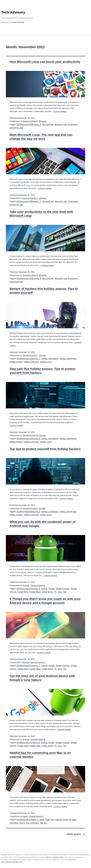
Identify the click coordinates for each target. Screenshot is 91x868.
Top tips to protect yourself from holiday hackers (45, 449)
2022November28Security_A (28, 512)
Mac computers (32, 823)
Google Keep (23, 592)
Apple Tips (50, 820)
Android (26, 585)
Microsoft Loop (61, 125)
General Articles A (30, 121)
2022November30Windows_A (29, 125)
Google (52, 589)
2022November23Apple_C (27, 820)
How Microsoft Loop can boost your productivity (45, 62)
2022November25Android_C (28, 666)
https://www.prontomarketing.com (12, 862)
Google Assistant (63, 589)
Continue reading (60, 111)
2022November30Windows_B (29, 279)
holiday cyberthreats (68, 359)
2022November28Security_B (28, 439)
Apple (25, 816)
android (44, 589)
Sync (60, 592)
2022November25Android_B (28, 743)
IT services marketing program (54, 857)
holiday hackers (16, 362)
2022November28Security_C (28, 359)
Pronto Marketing (18, 22)
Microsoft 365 (48, 125)
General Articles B (30, 275)
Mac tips (43, 823)
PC (55, 592)
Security (42, 355)
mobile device (47, 592)
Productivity (73, 125)
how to (22, 823)
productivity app (16, 128)
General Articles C (30, 198)
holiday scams (46, 362)
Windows (43, 121)
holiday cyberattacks (50, 359)
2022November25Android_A (28, 589)
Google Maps (35, 592)
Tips (65, 592)
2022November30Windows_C (29, 201)
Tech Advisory (13, 12)
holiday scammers (31, 362)
